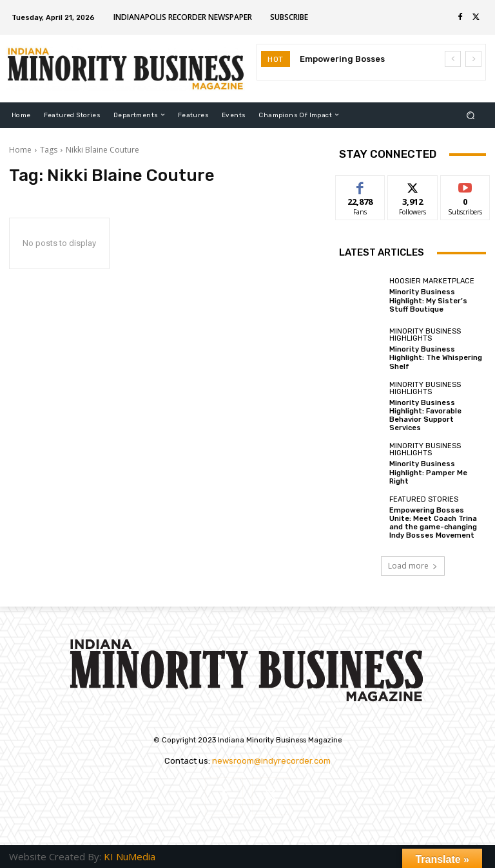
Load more (413, 566)
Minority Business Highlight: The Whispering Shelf (436, 358)
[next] (473, 59)
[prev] (453, 59)
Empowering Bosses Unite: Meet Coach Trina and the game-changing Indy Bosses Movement (433, 523)
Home (20, 150)
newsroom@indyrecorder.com (271, 761)
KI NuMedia (130, 856)
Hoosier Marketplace (432, 281)
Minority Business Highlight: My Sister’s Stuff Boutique (428, 300)
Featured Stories (424, 499)
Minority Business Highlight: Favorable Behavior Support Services (425, 416)
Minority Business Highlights (425, 335)
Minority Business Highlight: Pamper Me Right (428, 472)
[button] (471, 115)
